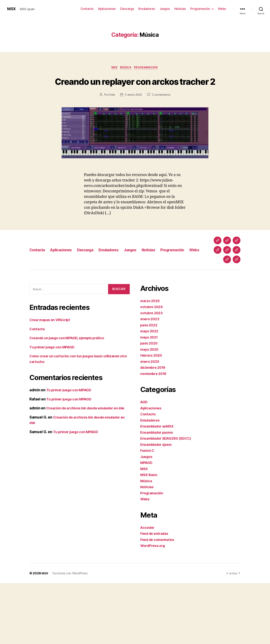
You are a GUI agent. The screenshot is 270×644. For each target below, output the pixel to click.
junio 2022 (150, 386)
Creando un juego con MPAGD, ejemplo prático (70, 399)
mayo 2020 (150, 410)
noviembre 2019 (155, 434)
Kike (112, 108)
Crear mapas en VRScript (51, 381)
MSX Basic (150, 536)
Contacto (148, 475)
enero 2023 (150, 380)
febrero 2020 (152, 416)
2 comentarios (162, 108)
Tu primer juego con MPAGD (54, 408)
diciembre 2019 (154, 428)
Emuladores (147, 9)
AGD (144, 463)
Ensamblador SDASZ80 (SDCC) (168, 499)
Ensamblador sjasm (158, 505)
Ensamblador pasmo (158, 493)
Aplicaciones (107, 9)
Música (126, 68)
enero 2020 (150, 422)
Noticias (180, 9)
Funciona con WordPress (70, 634)
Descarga (127, 9)
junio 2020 (150, 404)
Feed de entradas (156, 594)
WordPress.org (154, 606)
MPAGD (147, 523)
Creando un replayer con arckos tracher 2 (135, 88)
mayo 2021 (150, 398)
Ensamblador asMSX (158, 487)
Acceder (148, 588)
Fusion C (148, 511)
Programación (200, 9)
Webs (222, 9)
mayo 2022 (150, 392)
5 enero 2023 (133, 108)
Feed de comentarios (159, 600)
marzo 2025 (151, 362)
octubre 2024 (152, 368)
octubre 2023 (152, 374)
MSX (12, 9)
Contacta (87, 9)
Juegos (165, 9)
